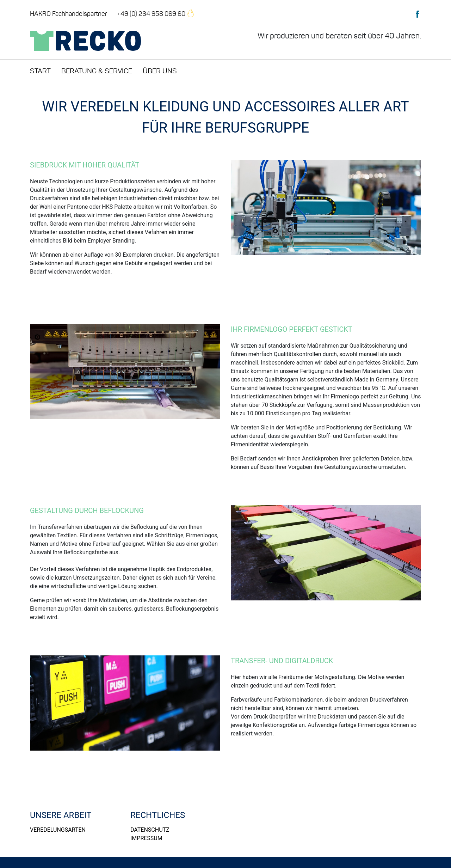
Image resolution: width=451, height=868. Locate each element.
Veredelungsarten (58, 830)
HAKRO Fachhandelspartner (69, 14)
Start (40, 71)
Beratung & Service (97, 71)
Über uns (160, 71)
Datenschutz (150, 830)
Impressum (146, 838)
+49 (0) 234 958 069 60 (156, 14)
